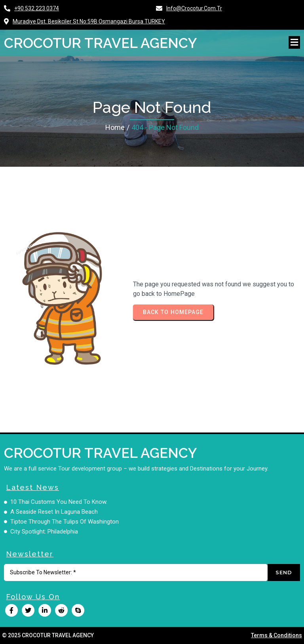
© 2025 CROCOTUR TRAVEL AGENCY (48, 635)
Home (115, 127)
